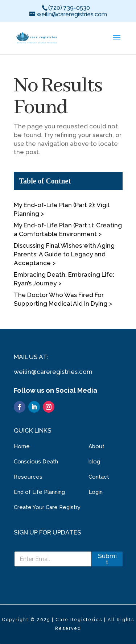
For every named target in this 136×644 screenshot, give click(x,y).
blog (94, 462)
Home (22, 446)
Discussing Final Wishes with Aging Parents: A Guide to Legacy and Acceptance (64, 254)
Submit (107, 559)
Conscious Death (36, 462)
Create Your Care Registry (47, 507)
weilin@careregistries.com (53, 372)
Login (96, 492)
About (96, 446)
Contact (99, 477)
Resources (28, 477)
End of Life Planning (39, 492)
